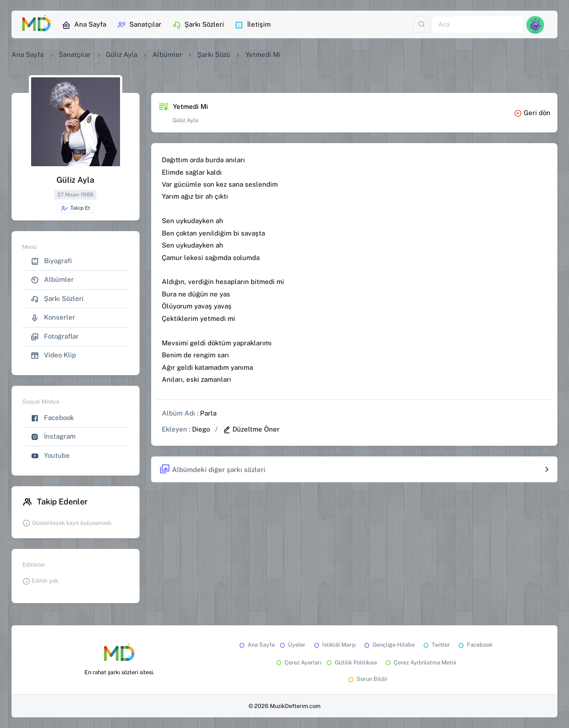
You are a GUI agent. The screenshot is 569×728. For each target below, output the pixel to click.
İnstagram (53, 437)
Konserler (53, 318)
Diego (201, 429)
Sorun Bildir (367, 679)
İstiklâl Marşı (334, 645)
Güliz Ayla (122, 54)
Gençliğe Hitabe (389, 645)
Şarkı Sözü (214, 54)
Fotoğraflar (55, 337)
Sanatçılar (139, 25)
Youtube (50, 456)
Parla (208, 413)
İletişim (253, 25)
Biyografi (51, 261)
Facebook (52, 418)
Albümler (167, 54)
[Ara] (477, 25)
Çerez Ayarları (298, 662)
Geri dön (532, 113)
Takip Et (75, 208)
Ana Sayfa (84, 25)
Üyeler (292, 645)
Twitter (436, 645)
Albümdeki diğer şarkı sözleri (212, 470)
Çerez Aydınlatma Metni (420, 662)
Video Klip (53, 355)
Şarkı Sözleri (198, 25)
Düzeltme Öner (251, 429)
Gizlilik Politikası (351, 662)
